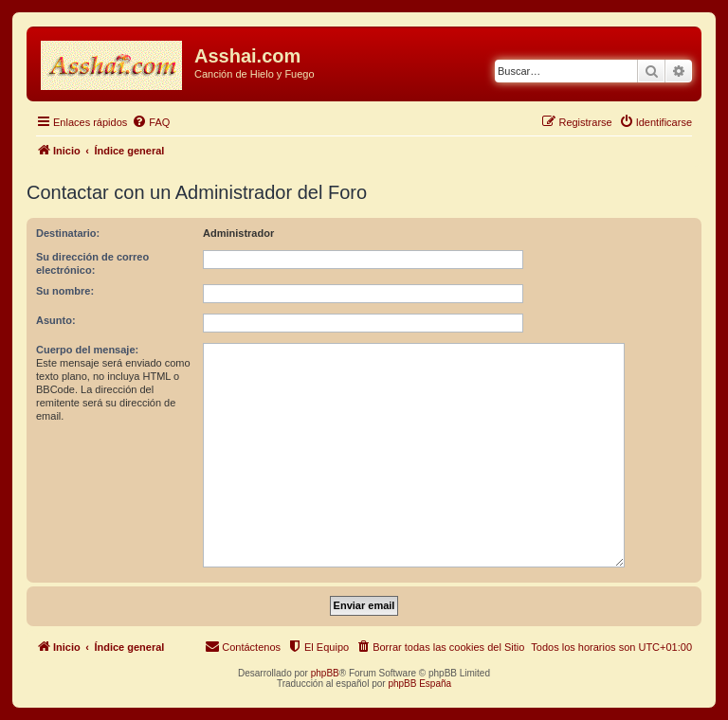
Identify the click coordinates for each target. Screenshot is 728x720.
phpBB (325, 673)
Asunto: (56, 320)
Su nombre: (65, 291)
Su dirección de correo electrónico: (92, 263)
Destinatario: (68, 233)
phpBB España (419, 684)
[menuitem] (151, 122)
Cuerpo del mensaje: (87, 350)
